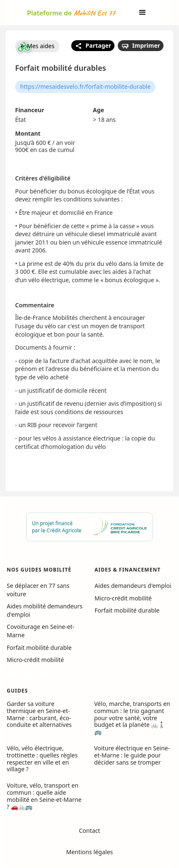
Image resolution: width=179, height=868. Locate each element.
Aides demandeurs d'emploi (133, 586)
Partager (93, 45)
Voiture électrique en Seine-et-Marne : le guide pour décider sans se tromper (132, 755)
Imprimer (141, 45)
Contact (89, 831)
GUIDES (17, 691)
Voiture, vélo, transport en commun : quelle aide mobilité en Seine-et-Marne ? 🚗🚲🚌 (44, 796)
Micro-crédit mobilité (35, 660)
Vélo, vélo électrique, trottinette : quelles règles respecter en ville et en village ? (42, 759)
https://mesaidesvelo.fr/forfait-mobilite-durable (85, 86)
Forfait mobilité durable (39, 648)
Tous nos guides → (33, 674)
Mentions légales (90, 852)
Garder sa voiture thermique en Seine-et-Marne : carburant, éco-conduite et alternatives (39, 714)
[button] (143, 13)
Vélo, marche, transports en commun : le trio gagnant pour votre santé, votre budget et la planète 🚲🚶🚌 (132, 718)
